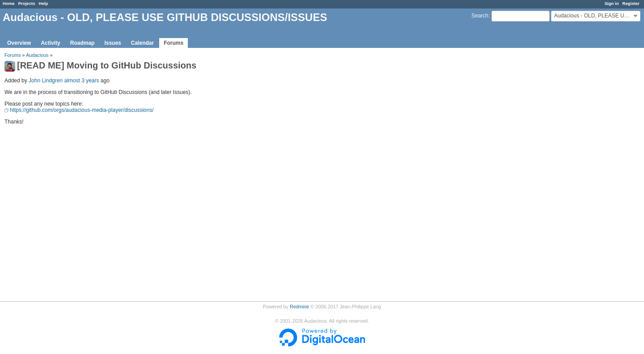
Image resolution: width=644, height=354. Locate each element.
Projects (27, 3)
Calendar (142, 43)
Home (9, 3)
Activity (50, 43)
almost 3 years (81, 81)
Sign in (612, 3)
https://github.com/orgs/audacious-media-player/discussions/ (82, 110)
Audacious (37, 55)
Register (631, 3)
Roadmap (83, 43)
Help (44, 3)
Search (480, 16)
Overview (19, 43)
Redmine (299, 307)
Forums (174, 43)
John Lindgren (46, 81)
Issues (112, 43)
